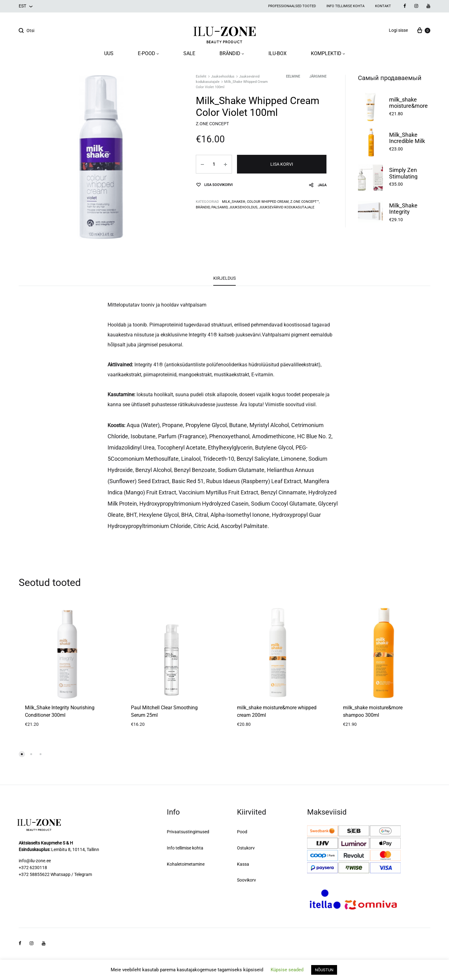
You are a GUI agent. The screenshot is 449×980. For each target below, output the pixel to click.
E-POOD (148, 53)
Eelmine (293, 76)
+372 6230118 (33, 868)
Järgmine (318, 76)
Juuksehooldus (223, 76)
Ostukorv (246, 848)
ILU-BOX (278, 53)
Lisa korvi (282, 164)
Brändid (203, 207)
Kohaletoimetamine (186, 864)
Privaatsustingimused (188, 832)
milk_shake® (234, 202)
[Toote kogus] (214, 164)
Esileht (201, 76)
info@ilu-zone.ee (35, 861)
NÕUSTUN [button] (324, 970)
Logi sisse (398, 30)
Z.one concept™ (305, 202)
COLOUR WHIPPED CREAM (268, 202)
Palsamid (220, 207)
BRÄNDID (232, 53)
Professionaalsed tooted (292, 6)
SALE (189, 53)
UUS (109, 53)
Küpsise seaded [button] (287, 970)
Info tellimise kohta (345, 6)
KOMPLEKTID (328, 53)
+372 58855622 (34, 874)
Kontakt (383, 6)
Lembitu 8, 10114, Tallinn (75, 849)
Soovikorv (246, 880)
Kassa (243, 864)
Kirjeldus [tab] (224, 278)
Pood (242, 832)
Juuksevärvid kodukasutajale (287, 207)
